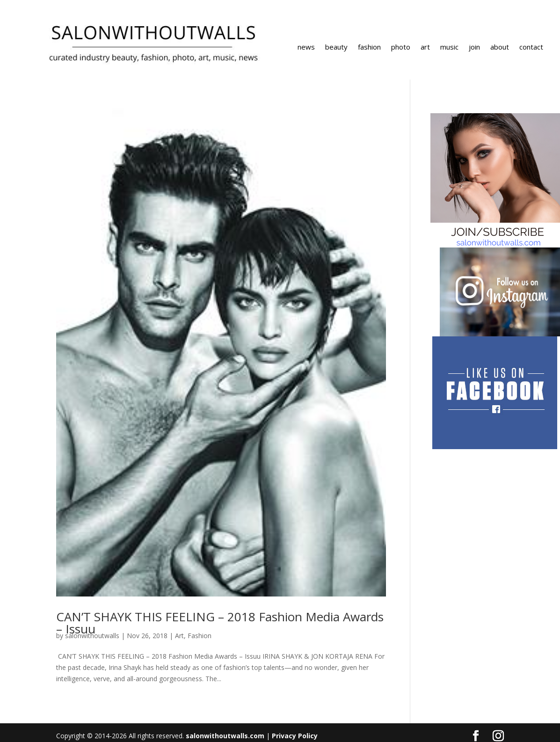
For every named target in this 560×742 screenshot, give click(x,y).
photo (401, 47)
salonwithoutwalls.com (225, 736)
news (306, 47)
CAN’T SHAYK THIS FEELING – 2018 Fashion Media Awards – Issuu (220, 623)
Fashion (200, 636)
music (449, 47)
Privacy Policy (295, 736)
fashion (369, 47)
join (474, 47)
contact (531, 47)
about (500, 47)
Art (179, 636)
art (425, 47)
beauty (336, 47)
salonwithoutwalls (92, 636)
